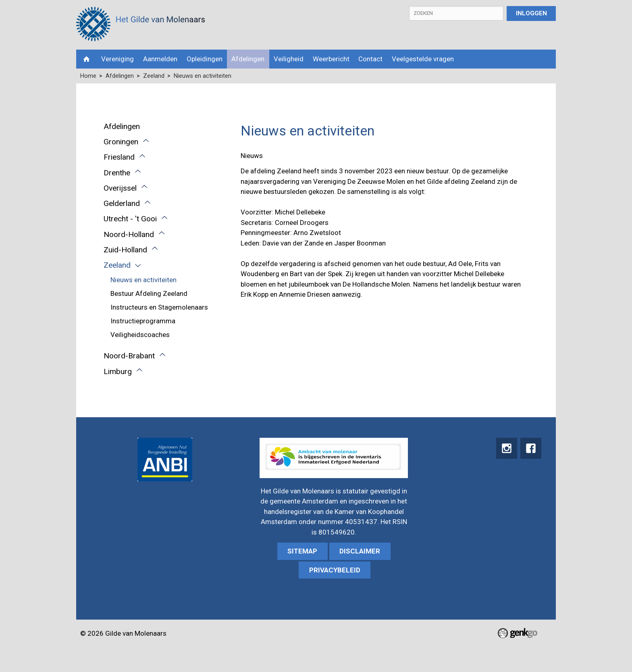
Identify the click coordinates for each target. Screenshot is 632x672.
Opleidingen (205, 59)
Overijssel (120, 188)
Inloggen (531, 13)
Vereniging (117, 59)
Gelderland (122, 203)
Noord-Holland (129, 234)
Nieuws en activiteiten (203, 76)
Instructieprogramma (143, 321)
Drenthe (117, 173)
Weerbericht (331, 59)
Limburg (118, 371)
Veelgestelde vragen (423, 59)
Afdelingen (248, 59)
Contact (370, 59)
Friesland (119, 157)
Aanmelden (160, 59)
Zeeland (154, 76)
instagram (506, 448)
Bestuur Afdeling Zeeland (149, 293)
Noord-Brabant (129, 356)
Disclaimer (360, 551)
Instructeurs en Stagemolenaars (159, 307)
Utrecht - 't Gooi (130, 219)
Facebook (531, 448)
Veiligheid (289, 59)
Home (86, 59)
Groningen (121, 142)
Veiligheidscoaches (140, 335)
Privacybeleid (335, 570)
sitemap (302, 551)
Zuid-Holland (125, 250)
